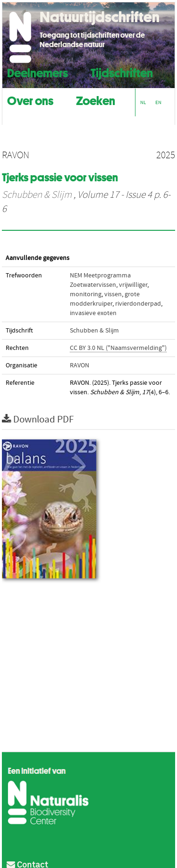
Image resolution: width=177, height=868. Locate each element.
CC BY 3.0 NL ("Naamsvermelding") (118, 348)
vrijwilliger (133, 285)
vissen (113, 294)
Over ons (30, 100)
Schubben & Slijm (37, 195)
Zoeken (96, 100)
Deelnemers (38, 72)
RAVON (80, 365)
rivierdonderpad (138, 304)
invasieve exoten (93, 313)
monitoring (86, 294)
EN (158, 102)
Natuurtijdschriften (100, 17)
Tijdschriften (122, 72)
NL (143, 102)
